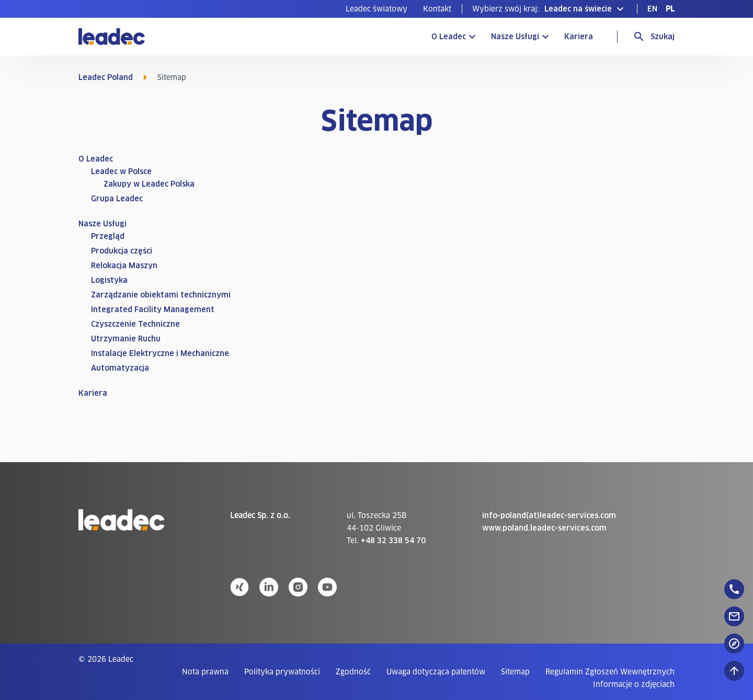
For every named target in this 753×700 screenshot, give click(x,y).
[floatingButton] (734, 589)
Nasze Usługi (515, 37)
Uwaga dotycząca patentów (436, 672)
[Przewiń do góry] (734, 671)
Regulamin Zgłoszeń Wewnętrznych (610, 672)
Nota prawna (205, 672)
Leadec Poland (106, 77)
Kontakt (437, 9)
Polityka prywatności (282, 672)
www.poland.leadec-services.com (544, 528)
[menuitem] (376, 9)
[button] (549, 9)
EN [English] (652, 9)
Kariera (579, 37)
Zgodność (353, 672)
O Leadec (449, 37)
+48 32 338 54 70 (393, 541)
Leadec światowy (376, 9)
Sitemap (515, 672)
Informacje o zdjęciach (634, 684)
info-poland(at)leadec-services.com (549, 515)
